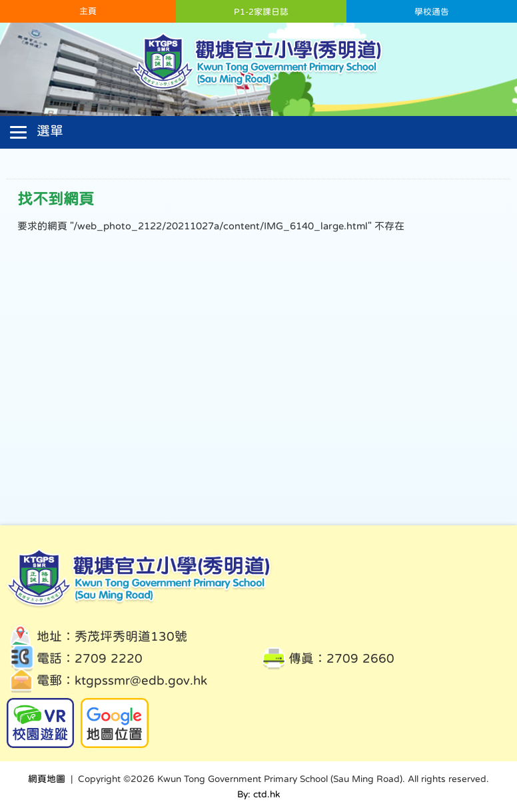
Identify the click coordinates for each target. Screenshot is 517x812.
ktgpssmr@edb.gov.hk (141, 680)
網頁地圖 (47, 779)
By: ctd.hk (258, 794)
